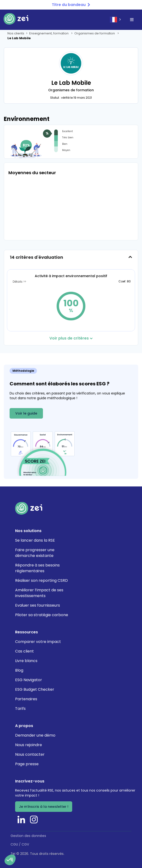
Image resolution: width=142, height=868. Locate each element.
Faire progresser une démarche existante (35, 553)
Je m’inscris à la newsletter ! (44, 807)
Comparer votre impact (38, 642)
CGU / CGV (20, 844)
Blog (19, 670)
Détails (18, 282)
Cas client (24, 651)
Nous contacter (30, 754)
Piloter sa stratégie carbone (42, 615)
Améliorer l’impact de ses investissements (39, 593)
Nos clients (16, 33)
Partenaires (26, 699)
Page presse (27, 764)
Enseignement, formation (49, 33)
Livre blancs (26, 661)
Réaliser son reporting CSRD (41, 580)
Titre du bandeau (69, 5)
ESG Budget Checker (35, 689)
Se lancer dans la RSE (35, 540)
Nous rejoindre (29, 745)
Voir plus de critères (71, 338)
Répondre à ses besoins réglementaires (37, 568)
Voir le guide (26, 413)
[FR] (116, 20)
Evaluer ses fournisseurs (38, 605)
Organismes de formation (95, 33)
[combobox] (116, 20)
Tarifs (20, 709)
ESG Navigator (29, 680)
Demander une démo (35, 735)
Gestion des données (28, 836)
